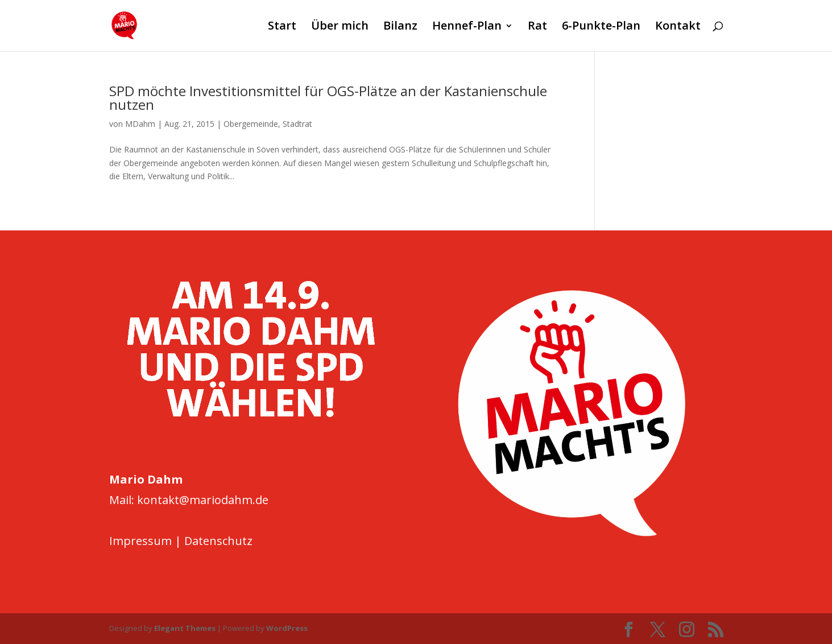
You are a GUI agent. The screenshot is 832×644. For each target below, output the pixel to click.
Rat (537, 27)
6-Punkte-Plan (601, 27)
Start (282, 27)
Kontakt (678, 27)
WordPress (287, 628)
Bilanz (400, 27)
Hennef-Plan (467, 27)
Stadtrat (297, 124)
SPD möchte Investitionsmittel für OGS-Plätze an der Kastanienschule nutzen (328, 98)
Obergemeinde (251, 124)
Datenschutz (218, 541)
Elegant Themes (185, 628)
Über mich (340, 27)
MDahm (140, 124)
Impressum (140, 541)
